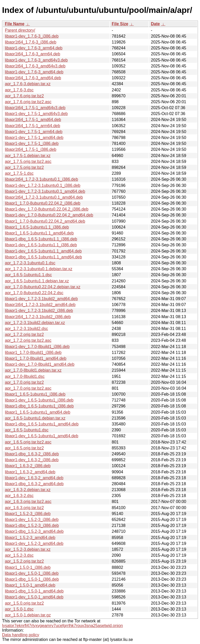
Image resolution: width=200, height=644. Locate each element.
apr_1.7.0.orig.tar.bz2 (24, 382)
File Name (15, 24)
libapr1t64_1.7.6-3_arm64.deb (32, 54)
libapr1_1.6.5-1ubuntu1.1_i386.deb (37, 227)
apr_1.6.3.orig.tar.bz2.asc (28, 502)
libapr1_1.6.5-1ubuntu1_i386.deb (35, 394)
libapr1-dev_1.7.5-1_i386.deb (32, 143)
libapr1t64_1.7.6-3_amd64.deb (33, 78)
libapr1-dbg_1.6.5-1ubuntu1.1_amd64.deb (43, 257)
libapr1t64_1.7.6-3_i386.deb (31, 42)
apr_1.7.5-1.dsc (19, 173)
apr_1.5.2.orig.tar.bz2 (24, 561)
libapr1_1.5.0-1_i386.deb (28, 567)
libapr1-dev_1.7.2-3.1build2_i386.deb (39, 311)
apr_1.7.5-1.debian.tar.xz (28, 156)
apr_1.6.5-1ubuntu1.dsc (27, 430)
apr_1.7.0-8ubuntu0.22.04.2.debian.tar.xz (43, 287)
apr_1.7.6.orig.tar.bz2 (24, 96)
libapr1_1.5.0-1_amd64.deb (30, 585)
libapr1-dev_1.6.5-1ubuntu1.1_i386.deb (41, 245)
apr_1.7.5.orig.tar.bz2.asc (28, 162)
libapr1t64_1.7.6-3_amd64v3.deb (35, 66)
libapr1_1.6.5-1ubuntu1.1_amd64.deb (39, 233)
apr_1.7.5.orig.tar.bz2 (24, 167)
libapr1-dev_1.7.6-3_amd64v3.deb (36, 60)
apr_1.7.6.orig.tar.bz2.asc (28, 102)
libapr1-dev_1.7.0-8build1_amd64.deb (40, 364)
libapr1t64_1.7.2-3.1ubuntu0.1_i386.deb (41, 179)
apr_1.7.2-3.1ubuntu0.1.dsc (30, 263)
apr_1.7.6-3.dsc (19, 90)
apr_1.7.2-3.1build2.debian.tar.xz (35, 323)
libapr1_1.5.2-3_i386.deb (28, 514)
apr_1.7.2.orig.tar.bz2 (24, 334)
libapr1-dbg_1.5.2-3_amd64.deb (34, 531)
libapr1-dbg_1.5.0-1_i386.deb (32, 579)
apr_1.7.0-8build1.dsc (25, 376)
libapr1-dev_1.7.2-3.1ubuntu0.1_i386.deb (43, 185)
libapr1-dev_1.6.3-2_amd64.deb (34, 478)
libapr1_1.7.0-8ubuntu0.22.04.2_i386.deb (43, 203)
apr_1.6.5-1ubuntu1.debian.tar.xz (35, 418)
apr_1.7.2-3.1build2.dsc (26, 329)
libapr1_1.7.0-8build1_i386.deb (33, 353)
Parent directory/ (20, 30)
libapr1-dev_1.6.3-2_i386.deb (32, 460)
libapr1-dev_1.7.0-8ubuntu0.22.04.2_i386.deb (47, 209)
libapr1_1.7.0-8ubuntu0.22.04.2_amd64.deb (45, 221)
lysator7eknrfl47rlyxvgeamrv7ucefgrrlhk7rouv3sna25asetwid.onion (62, 626)
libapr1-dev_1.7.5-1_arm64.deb (34, 132)
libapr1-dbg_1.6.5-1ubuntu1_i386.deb (39, 406)
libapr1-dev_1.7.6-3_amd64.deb (34, 72)
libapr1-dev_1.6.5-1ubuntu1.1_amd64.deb (43, 251)
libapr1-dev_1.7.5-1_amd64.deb (34, 138)
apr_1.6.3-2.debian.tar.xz (28, 490)
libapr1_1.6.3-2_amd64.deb (30, 472)
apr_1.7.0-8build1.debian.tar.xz (33, 370)
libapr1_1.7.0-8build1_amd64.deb (36, 358)
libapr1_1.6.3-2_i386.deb (28, 466)
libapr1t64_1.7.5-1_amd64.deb (33, 120)
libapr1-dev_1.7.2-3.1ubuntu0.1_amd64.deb (45, 191)
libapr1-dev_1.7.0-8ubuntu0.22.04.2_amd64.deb (49, 215)
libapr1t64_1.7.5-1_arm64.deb (32, 126)
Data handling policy (21, 635)
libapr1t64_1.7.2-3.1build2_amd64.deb (40, 305)
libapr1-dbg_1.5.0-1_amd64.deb (34, 591)
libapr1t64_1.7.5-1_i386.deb (31, 149)
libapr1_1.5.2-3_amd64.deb (30, 538)
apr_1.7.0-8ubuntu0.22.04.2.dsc (34, 293)
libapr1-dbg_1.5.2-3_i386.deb (32, 525)
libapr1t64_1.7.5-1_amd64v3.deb (35, 108)
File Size (120, 24)
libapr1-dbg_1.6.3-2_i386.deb (32, 454)
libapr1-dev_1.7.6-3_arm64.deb (34, 48)
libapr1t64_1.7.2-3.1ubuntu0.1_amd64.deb (44, 197)
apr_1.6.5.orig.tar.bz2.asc (28, 442)
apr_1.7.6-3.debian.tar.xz (28, 84)
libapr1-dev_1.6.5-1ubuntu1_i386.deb (39, 400)
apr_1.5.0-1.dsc (19, 609)
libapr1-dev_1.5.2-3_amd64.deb (34, 543)
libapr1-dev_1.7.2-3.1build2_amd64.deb (41, 299)
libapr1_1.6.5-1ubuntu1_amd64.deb (38, 412)
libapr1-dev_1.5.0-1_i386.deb (32, 573)
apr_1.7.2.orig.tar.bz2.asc (28, 340)
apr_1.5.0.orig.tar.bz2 (24, 603)
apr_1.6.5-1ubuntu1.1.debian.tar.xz (37, 281)
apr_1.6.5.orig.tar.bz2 (24, 448)
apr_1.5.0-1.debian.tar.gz (28, 615)
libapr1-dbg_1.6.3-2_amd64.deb (34, 484)
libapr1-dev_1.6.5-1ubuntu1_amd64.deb (42, 436)
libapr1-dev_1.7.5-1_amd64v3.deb (36, 114)
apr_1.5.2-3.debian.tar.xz (28, 549)
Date (156, 24)
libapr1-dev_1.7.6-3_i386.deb (32, 36)
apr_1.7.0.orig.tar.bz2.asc (28, 388)
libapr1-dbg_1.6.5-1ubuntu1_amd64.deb (42, 424)
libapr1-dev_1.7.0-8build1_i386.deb (37, 347)
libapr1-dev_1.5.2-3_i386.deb (32, 520)
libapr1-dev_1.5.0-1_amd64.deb (34, 597)
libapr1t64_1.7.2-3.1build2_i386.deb (38, 317)
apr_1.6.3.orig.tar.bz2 (24, 508)
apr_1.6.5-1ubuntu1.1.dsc (28, 275)
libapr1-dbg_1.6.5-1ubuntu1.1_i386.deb (41, 239)
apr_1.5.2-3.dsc (19, 555)
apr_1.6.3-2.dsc (19, 496)
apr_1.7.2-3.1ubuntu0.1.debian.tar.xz (39, 269)
